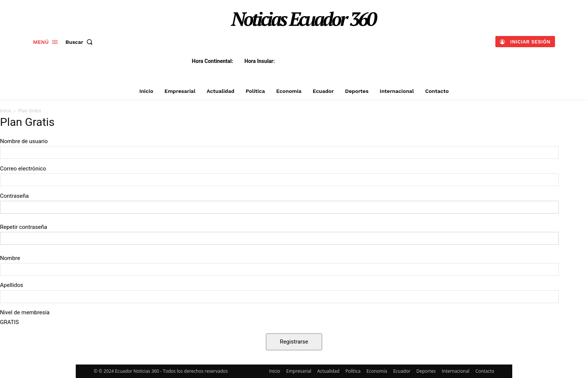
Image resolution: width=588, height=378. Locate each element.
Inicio (6, 111)
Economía (377, 371)
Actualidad (328, 371)
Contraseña (14, 196)
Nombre (10, 258)
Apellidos (12, 285)
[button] (81, 42)
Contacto (485, 371)
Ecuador (402, 371)
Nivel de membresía (25, 312)
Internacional (456, 371)
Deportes (426, 371)
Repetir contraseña (24, 227)
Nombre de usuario (24, 141)
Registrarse (294, 342)
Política (353, 371)
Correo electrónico (23, 169)
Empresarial (299, 371)
